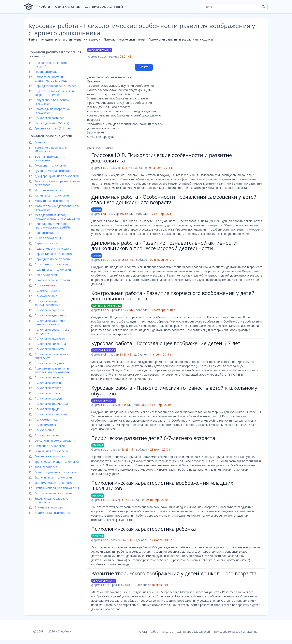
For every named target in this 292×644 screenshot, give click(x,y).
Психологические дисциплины (124, 39)
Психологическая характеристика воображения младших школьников (162, 486)
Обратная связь (68, 7)
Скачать (144, 67)
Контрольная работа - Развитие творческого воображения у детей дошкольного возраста (173, 296)
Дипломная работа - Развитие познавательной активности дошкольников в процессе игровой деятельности (164, 246)
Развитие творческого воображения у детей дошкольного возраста (174, 573)
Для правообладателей (104, 7)
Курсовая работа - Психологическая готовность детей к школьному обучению (174, 391)
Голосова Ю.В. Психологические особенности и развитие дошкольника (162, 158)
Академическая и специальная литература (71, 39)
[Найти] (263, 7)
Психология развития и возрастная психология (181, 39)
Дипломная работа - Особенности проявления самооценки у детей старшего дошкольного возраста (174, 200)
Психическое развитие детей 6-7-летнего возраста (153, 438)
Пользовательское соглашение (236, 632)
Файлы (44, 7)
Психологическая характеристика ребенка (144, 529)
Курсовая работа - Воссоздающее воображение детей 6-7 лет (166, 343)
